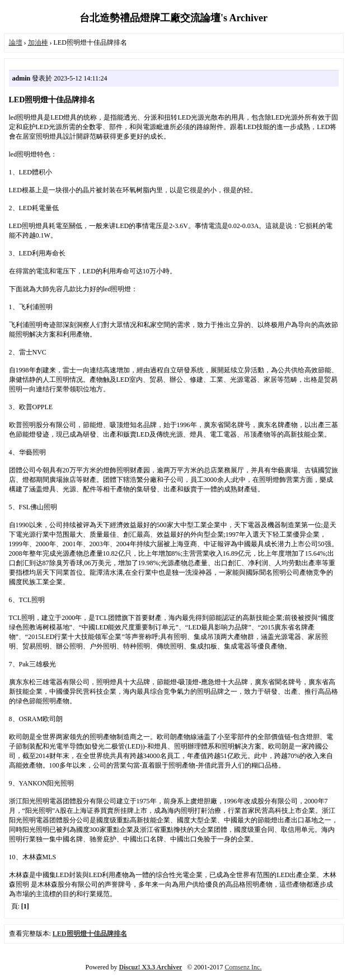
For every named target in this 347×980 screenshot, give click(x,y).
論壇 (16, 42)
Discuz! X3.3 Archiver (151, 967)
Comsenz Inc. (243, 967)
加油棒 (38, 42)
